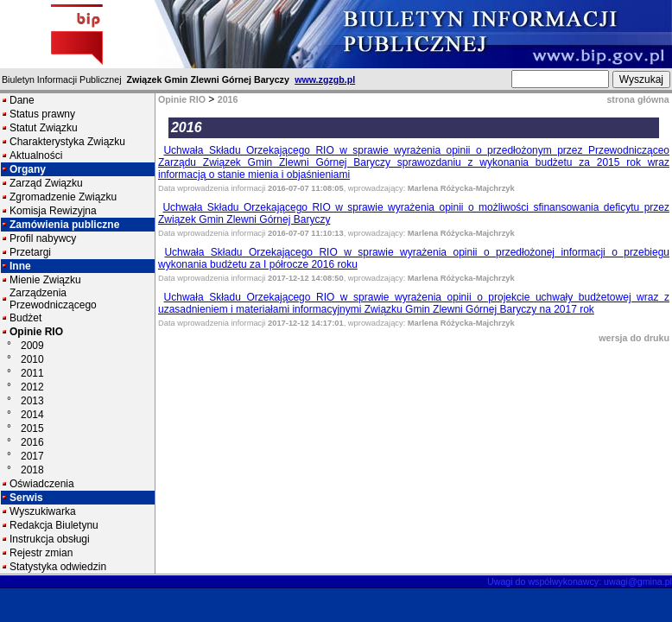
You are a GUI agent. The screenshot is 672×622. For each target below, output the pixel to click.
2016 (32, 442)
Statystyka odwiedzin (58, 567)
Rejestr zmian (41, 553)
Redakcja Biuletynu (54, 525)
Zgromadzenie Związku (63, 197)
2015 (32, 428)
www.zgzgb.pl (325, 79)
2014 (32, 415)
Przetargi (30, 252)
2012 (32, 387)
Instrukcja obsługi (50, 539)
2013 (32, 401)
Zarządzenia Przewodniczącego (53, 299)
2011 (32, 373)
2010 (32, 359)
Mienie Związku (45, 280)
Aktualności (36, 155)
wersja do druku (634, 338)
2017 (32, 456)
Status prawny (42, 114)
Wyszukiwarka (43, 511)
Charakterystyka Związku (67, 142)
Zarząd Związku (46, 183)
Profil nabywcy (43, 238)
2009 (32, 346)
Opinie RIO (36, 332)
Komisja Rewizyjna (53, 211)
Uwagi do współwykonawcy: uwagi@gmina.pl (580, 581)
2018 (32, 470)
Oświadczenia (42, 484)
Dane (22, 100)
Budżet (25, 318)
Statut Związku (44, 128)
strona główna (637, 99)
